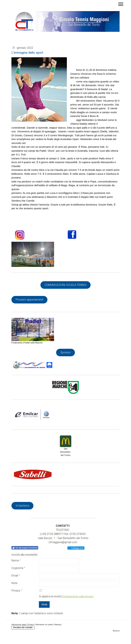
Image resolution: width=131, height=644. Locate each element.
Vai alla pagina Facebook (25, 548)
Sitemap (58, 625)
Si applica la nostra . (67, 596)
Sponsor (65, 352)
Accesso (116, 631)
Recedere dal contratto (23, 628)
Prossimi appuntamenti (29, 300)
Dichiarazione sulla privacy (78, 596)
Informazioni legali (19, 625)
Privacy (31, 625)
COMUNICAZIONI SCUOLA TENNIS (65, 285)
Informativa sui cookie (44, 625)
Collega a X (76, 548)
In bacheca (22, 506)
